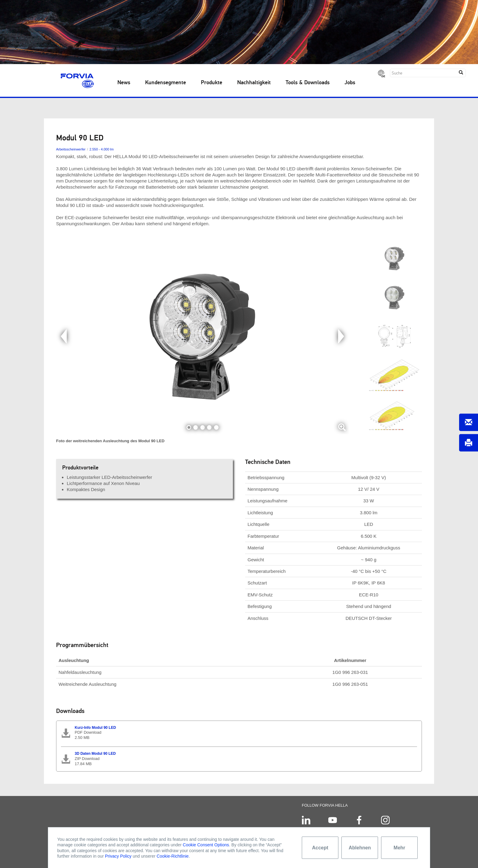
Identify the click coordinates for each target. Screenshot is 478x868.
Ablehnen (360, 848)
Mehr (399, 848)
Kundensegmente (166, 83)
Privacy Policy (118, 856)
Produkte (212, 83)
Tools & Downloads (308, 83)
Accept (320, 848)
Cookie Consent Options (206, 845)
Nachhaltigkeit (254, 83)
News (124, 83)
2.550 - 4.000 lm (102, 149)
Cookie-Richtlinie (173, 856)
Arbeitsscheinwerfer (71, 149)
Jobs (350, 83)
